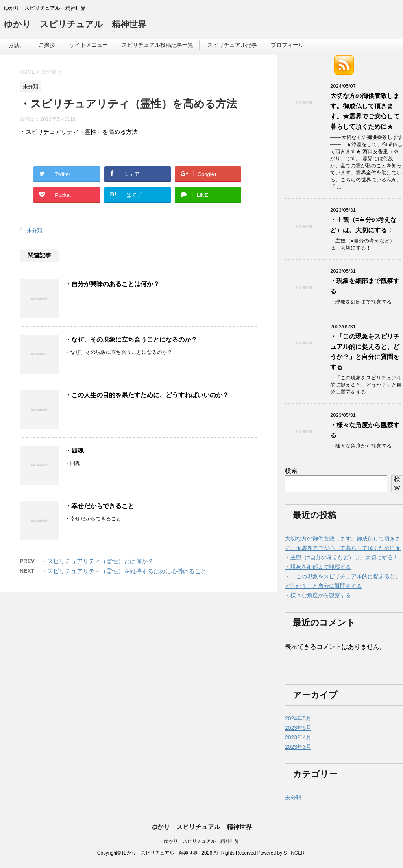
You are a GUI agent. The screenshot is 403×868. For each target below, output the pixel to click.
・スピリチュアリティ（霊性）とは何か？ (97, 561)
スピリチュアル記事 (232, 45)
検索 (291, 471)
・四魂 (74, 451)
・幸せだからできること (100, 506)
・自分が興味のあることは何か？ (112, 284)
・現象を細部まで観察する (318, 567)
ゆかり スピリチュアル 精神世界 (75, 25)
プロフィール (287, 45)
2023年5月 (298, 728)
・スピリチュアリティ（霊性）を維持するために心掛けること (124, 571)
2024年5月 (298, 718)
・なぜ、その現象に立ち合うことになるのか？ (131, 340)
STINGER (294, 853)
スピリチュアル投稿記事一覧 (157, 45)
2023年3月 (298, 747)
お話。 (17, 45)
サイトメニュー (89, 45)
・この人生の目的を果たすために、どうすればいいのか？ (147, 395)
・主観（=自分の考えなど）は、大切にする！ (342, 557)
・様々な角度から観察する (318, 595)
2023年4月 (298, 737)
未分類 (34, 230)
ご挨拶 (47, 45)
